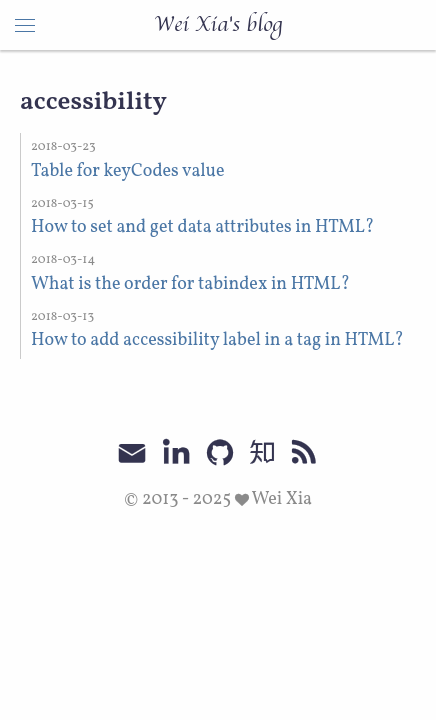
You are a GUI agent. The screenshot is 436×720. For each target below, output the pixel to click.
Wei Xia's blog (218, 25)
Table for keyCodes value (127, 171)
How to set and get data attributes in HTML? (203, 227)
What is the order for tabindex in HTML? (190, 284)
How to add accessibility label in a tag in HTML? (217, 340)
